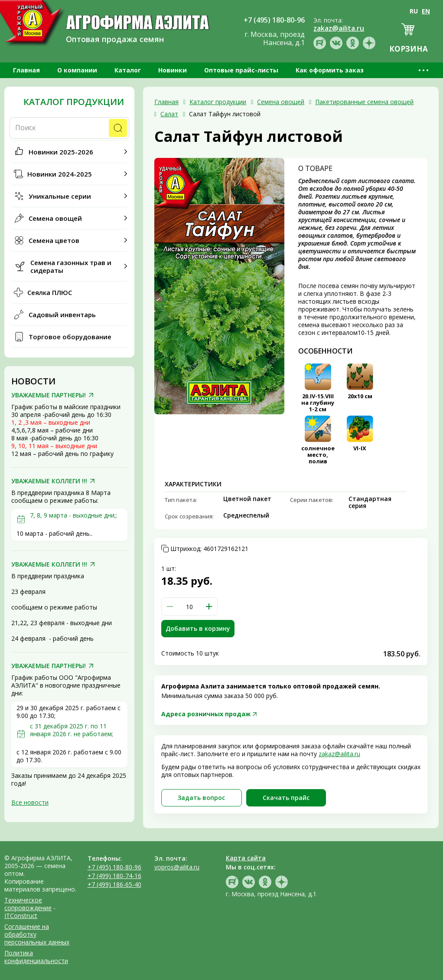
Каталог (128, 70)
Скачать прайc (286, 798)
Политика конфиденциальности (36, 957)
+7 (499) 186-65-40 (114, 884)
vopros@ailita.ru (177, 867)
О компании (77, 70)
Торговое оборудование (70, 337)
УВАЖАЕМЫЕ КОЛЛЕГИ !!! (49, 481)
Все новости (30, 802)
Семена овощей (55, 218)
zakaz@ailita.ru (339, 754)
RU (414, 11)
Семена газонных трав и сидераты (71, 266)
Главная (26, 70)
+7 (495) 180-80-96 (114, 867)
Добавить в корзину (198, 628)
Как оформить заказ (330, 70)
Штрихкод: (209, 549)
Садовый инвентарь (62, 315)
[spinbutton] (189, 606)
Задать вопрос (201, 798)
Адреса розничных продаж (206, 714)
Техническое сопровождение (28, 904)
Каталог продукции (74, 102)
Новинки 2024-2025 (60, 174)
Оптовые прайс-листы (241, 70)
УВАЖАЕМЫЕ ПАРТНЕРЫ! (49, 395)
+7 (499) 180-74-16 (114, 876)
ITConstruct (21, 916)
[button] (209, 606)
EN (426, 11)
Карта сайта (246, 858)
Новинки (173, 70)
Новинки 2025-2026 (61, 152)
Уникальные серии (60, 196)
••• (424, 70)
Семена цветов (54, 240)
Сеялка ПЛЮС (50, 292)
